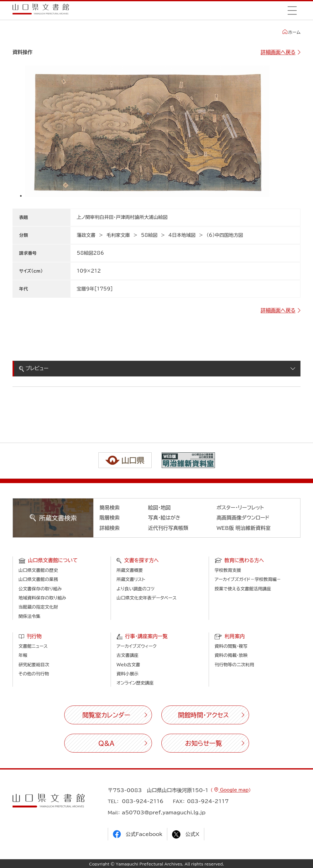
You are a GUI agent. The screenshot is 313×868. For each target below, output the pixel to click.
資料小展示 (128, 674)
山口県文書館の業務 (38, 579)
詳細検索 (110, 528)
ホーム (292, 32)
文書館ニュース (33, 646)
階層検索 (110, 518)
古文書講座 (128, 655)
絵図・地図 (159, 508)
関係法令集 (29, 616)
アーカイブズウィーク (137, 646)
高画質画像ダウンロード (243, 518)
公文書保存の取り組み (40, 589)
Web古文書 (128, 665)
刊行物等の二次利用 (234, 665)
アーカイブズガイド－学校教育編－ (248, 579)
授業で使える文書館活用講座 (243, 589)
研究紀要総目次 (34, 665)
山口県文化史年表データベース (147, 598)
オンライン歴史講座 (135, 683)
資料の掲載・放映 (231, 655)
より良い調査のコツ (136, 589)
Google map (233, 790)
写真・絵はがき (164, 518)
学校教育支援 (228, 570)
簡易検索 (110, 508)
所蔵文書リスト (131, 579)
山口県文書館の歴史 (38, 570)
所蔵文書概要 (130, 570)
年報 (23, 655)
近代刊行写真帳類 (168, 528)
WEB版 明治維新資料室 (244, 528)
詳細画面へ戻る (278, 52)
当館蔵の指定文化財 (38, 607)
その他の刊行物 (34, 674)
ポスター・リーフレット (240, 508)
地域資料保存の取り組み (42, 598)
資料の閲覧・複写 (231, 646)
